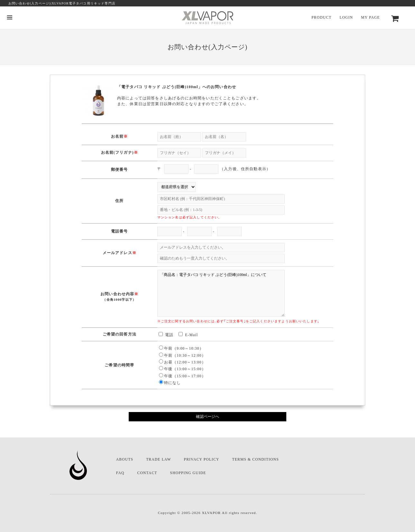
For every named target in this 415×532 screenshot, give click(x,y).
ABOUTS (125, 459)
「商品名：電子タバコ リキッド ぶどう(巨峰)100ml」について (221, 293)
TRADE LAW (158, 459)
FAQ (120, 473)
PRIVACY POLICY (202, 459)
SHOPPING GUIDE (188, 473)
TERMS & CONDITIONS (256, 459)
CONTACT (147, 473)
